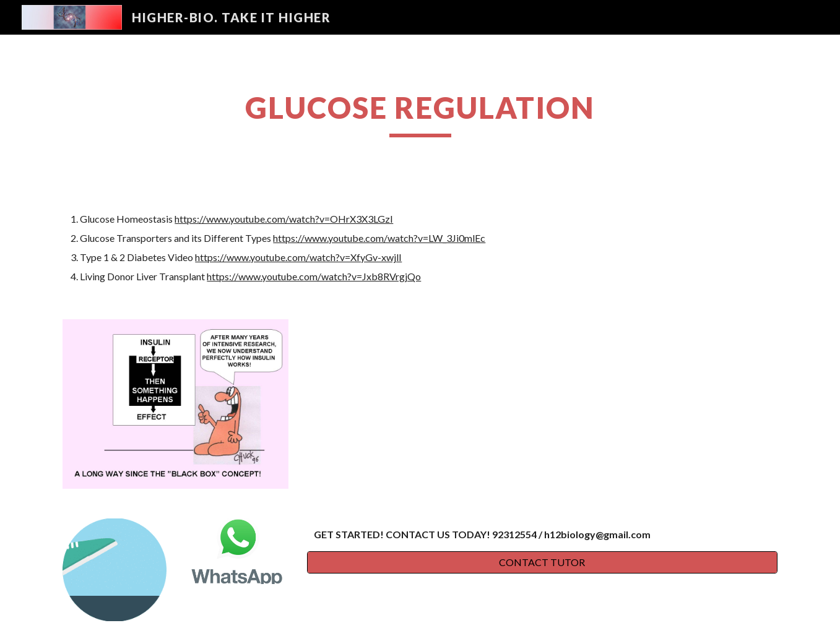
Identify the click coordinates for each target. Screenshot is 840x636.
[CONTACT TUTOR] (542, 562)
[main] (420, 113)
